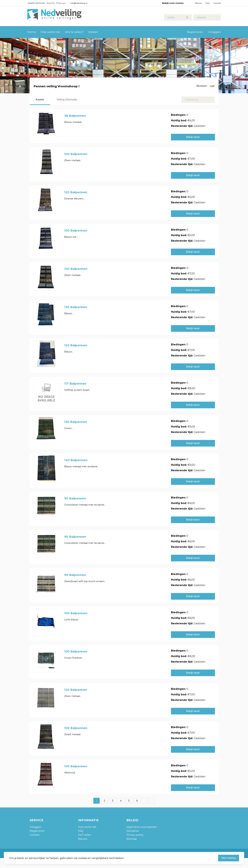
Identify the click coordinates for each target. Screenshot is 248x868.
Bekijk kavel (193, 137)
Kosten (93, 32)
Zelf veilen (85, 835)
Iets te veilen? (74, 32)
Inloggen (215, 32)
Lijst (212, 86)
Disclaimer (133, 831)
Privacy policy (135, 835)
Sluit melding (229, 858)
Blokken (202, 86)
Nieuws (198, 3)
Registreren (195, 32)
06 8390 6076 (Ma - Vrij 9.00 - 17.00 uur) (47, 3)
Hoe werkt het (50, 32)
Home (32, 32)
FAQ (208, 3)
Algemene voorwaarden (142, 827)
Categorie (202, 17)
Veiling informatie (67, 100)
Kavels (40, 100)
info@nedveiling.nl (79, 3)
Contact (217, 3)
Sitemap (132, 839)
